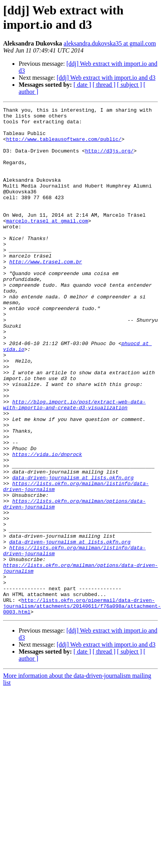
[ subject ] (129, 85)
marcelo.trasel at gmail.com (47, 244)
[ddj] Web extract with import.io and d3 (106, 78)
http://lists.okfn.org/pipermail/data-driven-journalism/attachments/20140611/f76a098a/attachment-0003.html (82, 706)
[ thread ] (104, 85)
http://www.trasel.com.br (46, 293)
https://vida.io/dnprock (47, 524)
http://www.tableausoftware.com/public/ (64, 146)
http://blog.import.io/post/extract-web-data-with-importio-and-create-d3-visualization (74, 465)
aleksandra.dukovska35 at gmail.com (110, 43)
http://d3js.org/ (109, 160)
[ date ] (82, 85)
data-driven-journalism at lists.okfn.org (73, 552)
